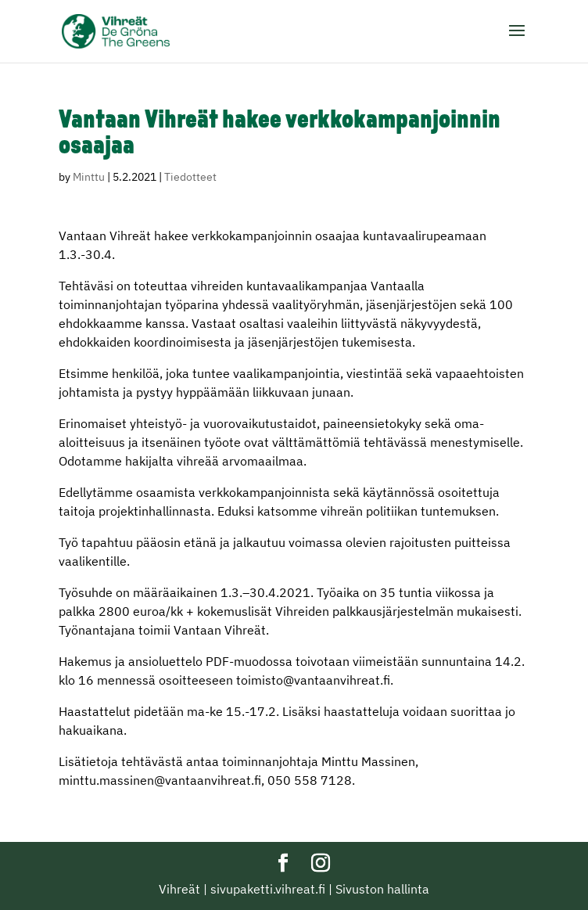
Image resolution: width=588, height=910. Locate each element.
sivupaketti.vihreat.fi (268, 889)
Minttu (89, 177)
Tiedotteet (190, 177)
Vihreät (179, 889)
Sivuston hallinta (382, 889)
